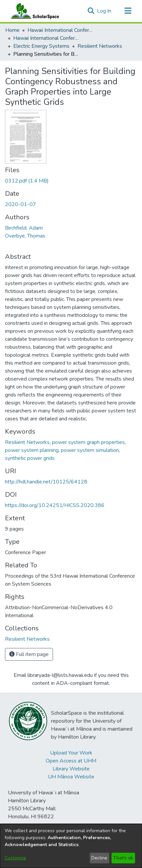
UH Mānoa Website (71, 777)
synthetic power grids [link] (30, 458)
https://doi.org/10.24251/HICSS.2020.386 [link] (55, 505)
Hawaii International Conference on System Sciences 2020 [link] (46, 38)
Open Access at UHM (71, 761)
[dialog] (71, 846)
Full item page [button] (29, 654)
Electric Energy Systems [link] (41, 46)
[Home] (33, 11)
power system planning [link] (32, 450)
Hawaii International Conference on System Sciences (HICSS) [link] (61, 30)
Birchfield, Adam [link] (24, 228)
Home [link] (12, 30)
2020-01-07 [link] (21, 204)
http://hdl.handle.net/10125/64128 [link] (46, 482)
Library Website (71, 769)
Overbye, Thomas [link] (25, 236)
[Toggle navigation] (128, 11)
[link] (27, 181)
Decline (99, 858)
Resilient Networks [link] (100, 46)
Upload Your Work (71, 753)
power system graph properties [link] (88, 442)
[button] (91, 11)
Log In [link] (104, 11)
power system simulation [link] (90, 450)
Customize (15, 858)
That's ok (123, 858)
